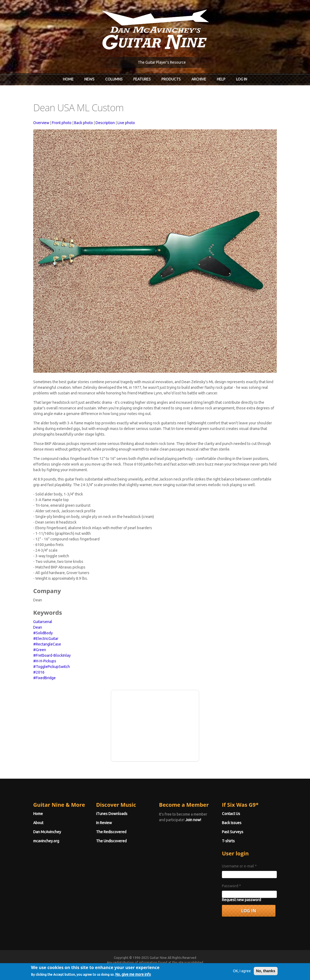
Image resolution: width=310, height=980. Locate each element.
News (89, 79)
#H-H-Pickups (45, 661)
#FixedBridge (44, 678)
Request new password (241, 900)
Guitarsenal (43, 622)
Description (105, 123)
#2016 (39, 672)
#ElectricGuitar (46, 639)
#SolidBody (43, 633)
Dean (38, 627)
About (38, 823)
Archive (199, 79)
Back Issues (232, 823)
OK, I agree (242, 973)
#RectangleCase (47, 644)
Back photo (84, 123)
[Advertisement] (155, 725)
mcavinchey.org (46, 841)
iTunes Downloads (112, 814)
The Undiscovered (111, 841)
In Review (104, 823)
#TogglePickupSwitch (52, 667)
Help (221, 79)
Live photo (126, 123)
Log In (242, 79)
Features (142, 79)
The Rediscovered (111, 832)
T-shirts (228, 841)
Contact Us (231, 814)
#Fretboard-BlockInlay (52, 655)
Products (171, 79)
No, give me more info (133, 977)
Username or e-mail (239, 866)
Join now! (193, 820)
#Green (40, 650)
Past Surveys (233, 832)
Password (231, 886)
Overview (41, 123)
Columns (114, 79)
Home (68, 79)
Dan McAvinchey (47, 832)
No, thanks (266, 973)
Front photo (62, 123)
